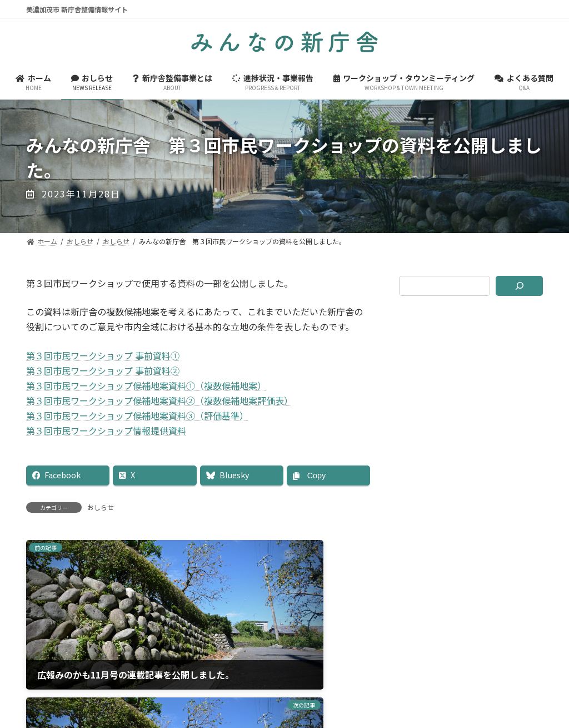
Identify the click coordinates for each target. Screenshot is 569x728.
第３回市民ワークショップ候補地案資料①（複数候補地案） (146, 385)
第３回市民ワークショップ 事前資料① (103, 355)
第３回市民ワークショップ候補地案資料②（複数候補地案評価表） (159, 400)
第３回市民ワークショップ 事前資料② (103, 370)
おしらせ (101, 507)
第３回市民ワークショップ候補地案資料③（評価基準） (137, 415)
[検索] (519, 286)
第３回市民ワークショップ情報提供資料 (106, 430)
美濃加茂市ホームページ (284, 665)
